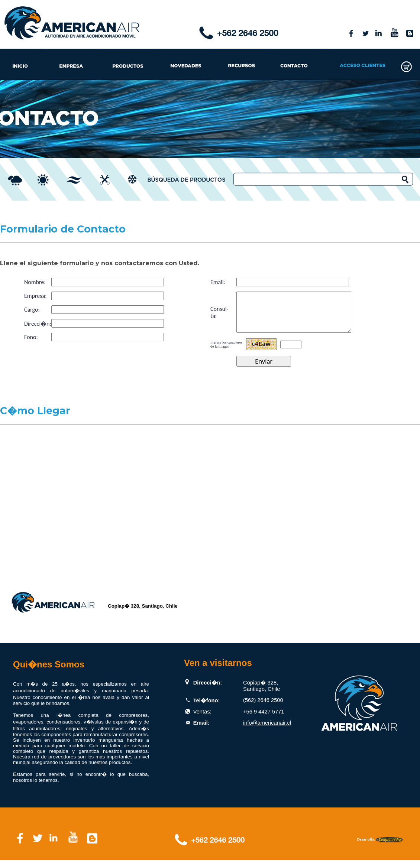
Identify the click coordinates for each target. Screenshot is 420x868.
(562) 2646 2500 (263, 708)
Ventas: (202, 719)
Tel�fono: (207, 708)
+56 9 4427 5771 (264, 719)
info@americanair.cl (267, 731)
